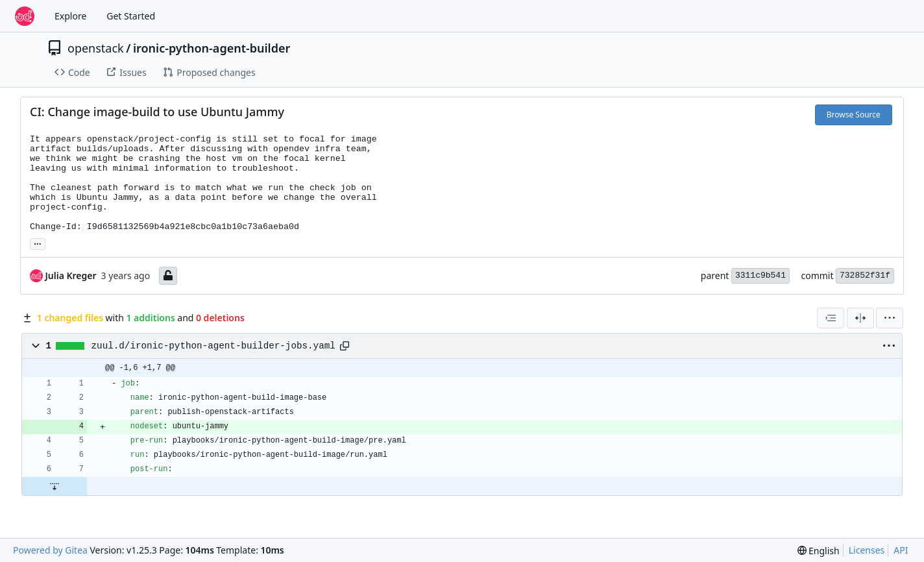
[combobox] (831, 318)
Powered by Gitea (50, 550)
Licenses (867, 550)
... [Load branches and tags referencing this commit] (38, 243)
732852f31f (865, 275)
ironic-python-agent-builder (212, 48)
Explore (70, 16)
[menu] (890, 318)
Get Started (131, 16)
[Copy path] (345, 346)
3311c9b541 (760, 275)
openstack (96, 48)
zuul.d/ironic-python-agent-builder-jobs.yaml (213, 346)
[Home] (25, 16)
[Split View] (860, 318)
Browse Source (854, 115)
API (901, 550)
